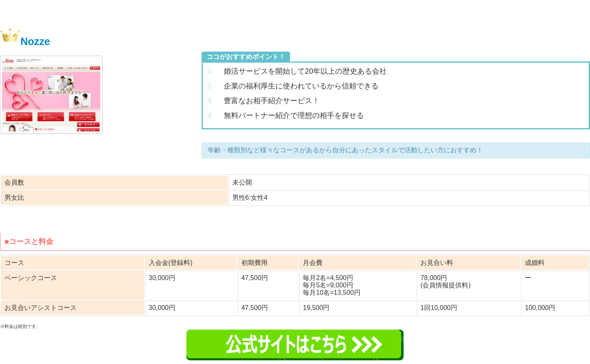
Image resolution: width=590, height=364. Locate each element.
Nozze (35, 41)
